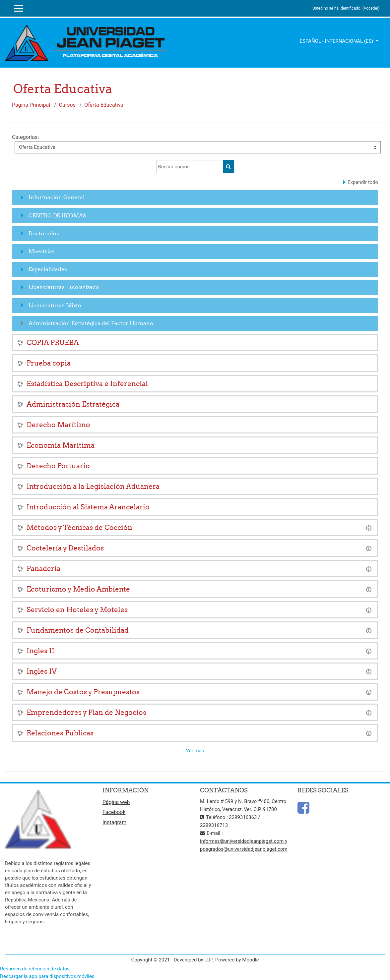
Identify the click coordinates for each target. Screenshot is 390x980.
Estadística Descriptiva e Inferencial (87, 384)
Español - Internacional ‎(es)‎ (337, 41)
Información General (57, 197)
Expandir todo (363, 182)
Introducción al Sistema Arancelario (88, 507)
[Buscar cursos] (190, 167)
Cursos (67, 105)
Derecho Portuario (58, 466)
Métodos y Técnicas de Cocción (79, 527)
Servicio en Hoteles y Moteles (77, 610)
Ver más (195, 751)
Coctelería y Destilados (65, 548)
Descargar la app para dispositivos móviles (47, 976)
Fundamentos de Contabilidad (78, 630)
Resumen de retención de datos (35, 969)
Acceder (371, 8)
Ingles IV (42, 671)
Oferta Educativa (104, 105)
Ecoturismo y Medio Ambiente (78, 589)
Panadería (43, 569)
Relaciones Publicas (60, 733)
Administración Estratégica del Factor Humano (91, 323)
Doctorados (44, 233)
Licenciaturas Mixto (55, 305)
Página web (116, 802)
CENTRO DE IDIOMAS (57, 215)
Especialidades (48, 269)
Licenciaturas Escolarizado (64, 287)
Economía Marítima (61, 445)
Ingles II (40, 651)
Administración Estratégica (73, 404)
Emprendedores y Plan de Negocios (86, 712)
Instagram (114, 822)
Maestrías (42, 251)
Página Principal (31, 105)
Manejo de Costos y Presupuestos (83, 692)
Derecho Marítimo (58, 425)
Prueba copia (49, 363)
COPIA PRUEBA (53, 343)
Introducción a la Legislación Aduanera (93, 486)
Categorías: (25, 137)
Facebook (114, 812)
